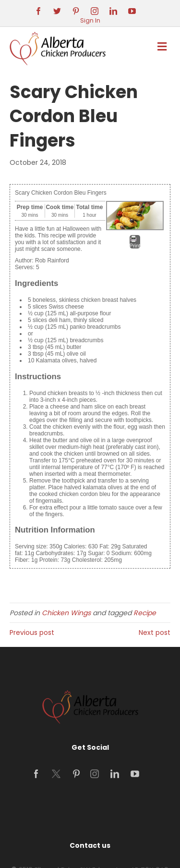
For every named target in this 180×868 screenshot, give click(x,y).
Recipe (145, 613)
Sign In (90, 20)
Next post (155, 632)
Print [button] (135, 242)
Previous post (32, 632)
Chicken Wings (66, 613)
